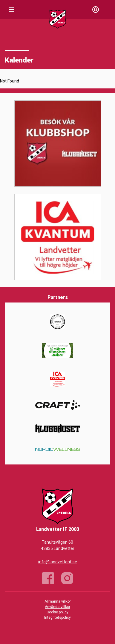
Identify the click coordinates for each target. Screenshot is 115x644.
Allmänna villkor (58, 601)
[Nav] (11, 10)
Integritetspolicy (57, 618)
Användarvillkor (57, 607)
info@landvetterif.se (58, 562)
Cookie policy (57, 612)
